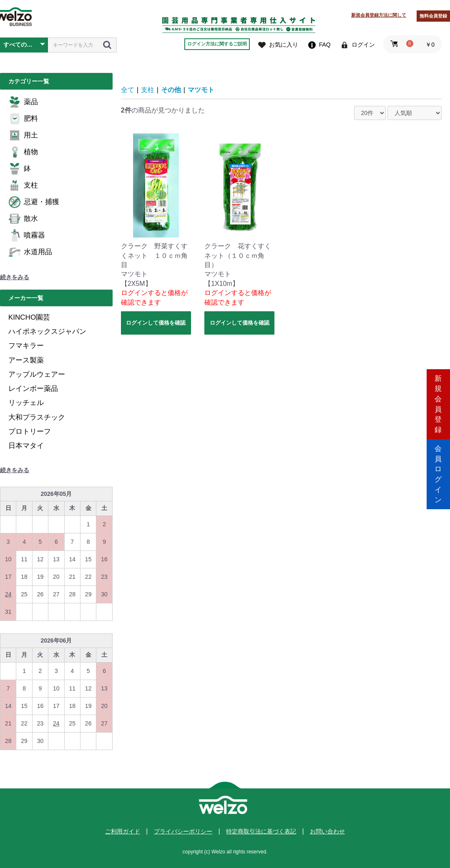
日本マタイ (26, 446)
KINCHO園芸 (29, 317)
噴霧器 (27, 235)
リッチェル (26, 403)
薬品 (23, 102)
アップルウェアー (37, 374)
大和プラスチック (37, 417)
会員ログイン (438, 469)
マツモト (201, 90)
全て (128, 90)
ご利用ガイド (123, 831)
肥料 (23, 119)
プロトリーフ (30, 431)
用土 (23, 135)
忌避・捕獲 (34, 202)
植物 (23, 152)
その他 (171, 90)
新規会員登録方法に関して (379, 15)
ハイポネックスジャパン (47, 331)
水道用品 (30, 252)
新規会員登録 (438, 399)
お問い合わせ (327, 831)
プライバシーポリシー (183, 831)
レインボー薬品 (33, 389)
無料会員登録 (433, 16)
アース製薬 (26, 360)
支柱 (23, 185)
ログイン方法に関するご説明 (217, 44)
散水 (23, 219)
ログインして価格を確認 (156, 323)
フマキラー (26, 346)
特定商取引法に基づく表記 (261, 831)
